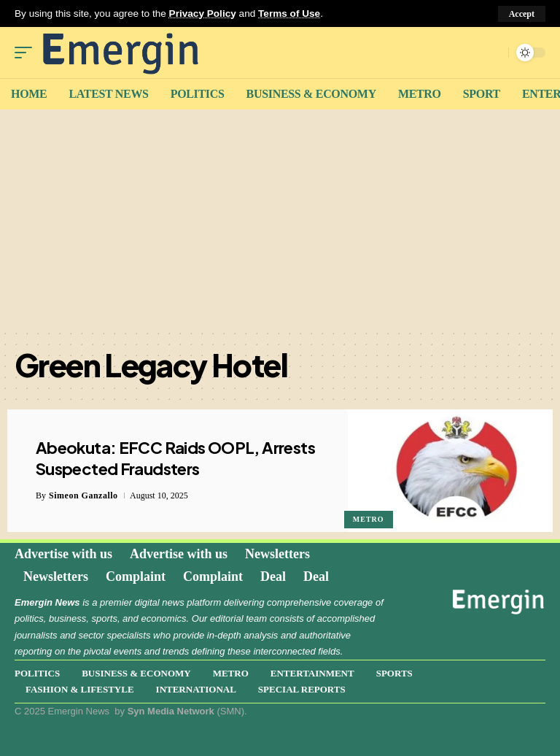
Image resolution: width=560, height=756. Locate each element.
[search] (494, 53)
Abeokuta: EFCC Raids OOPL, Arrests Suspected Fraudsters (175, 458)
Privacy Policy (203, 13)
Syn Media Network (171, 711)
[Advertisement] (280, 219)
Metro (369, 519)
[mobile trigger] (27, 53)
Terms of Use (289, 13)
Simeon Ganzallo (83, 495)
